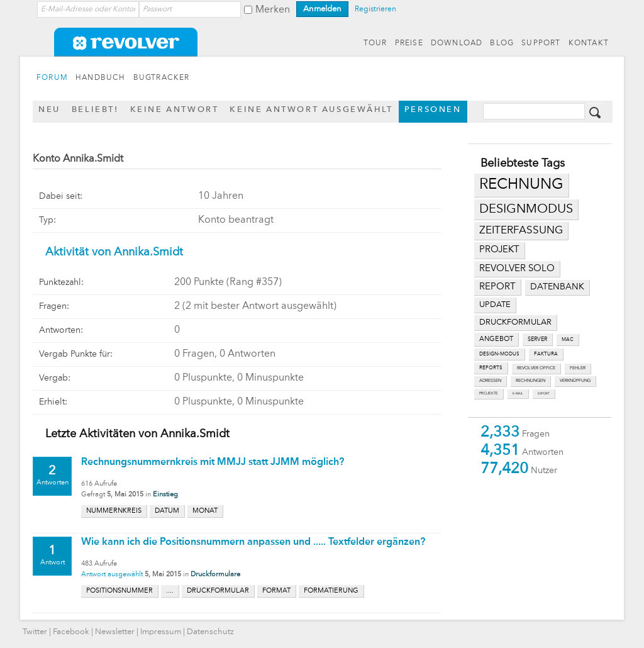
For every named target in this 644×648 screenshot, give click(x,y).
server (537, 339)
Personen (433, 110)
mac (568, 340)
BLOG (502, 43)
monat (205, 511)
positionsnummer (119, 591)
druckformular (515, 322)
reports (491, 368)
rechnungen (530, 381)
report (497, 287)
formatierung (331, 591)
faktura (546, 354)
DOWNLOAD (457, 43)
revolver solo (517, 269)
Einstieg (165, 495)
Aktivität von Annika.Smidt (114, 252)
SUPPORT (541, 43)
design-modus (499, 354)
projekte (489, 394)
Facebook (71, 632)
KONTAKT (589, 43)
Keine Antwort (175, 110)
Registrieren (375, 9)
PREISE (409, 43)
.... (170, 591)
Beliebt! (95, 110)
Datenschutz (210, 632)
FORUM (52, 78)
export (544, 394)
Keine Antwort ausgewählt (311, 110)
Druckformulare (215, 575)
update (495, 305)
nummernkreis (114, 511)
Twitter (35, 632)
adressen (490, 381)
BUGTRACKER (162, 78)
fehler (578, 368)
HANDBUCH (101, 78)
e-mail (518, 394)
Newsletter (115, 632)
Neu (49, 110)
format (276, 591)
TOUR (375, 43)
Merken (273, 10)
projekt (499, 250)
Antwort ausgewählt (112, 575)
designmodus (526, 209)
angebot (496, 339)
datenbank (557, 287)
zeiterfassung (521, 231)
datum (167, 511)
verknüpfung (575, 381)
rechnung (521, 185)
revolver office (536, 368)
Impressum (161, 632)
